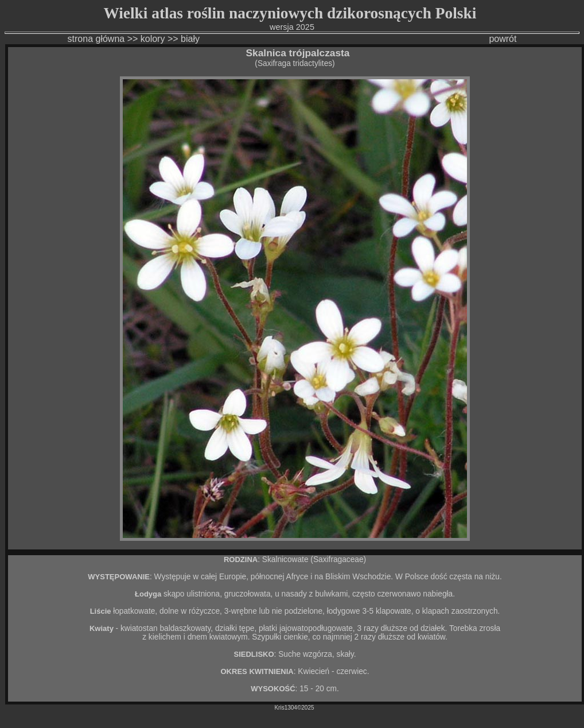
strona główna (96, 39)
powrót (503, 39)
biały (191, 39)
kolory (153, 39)
